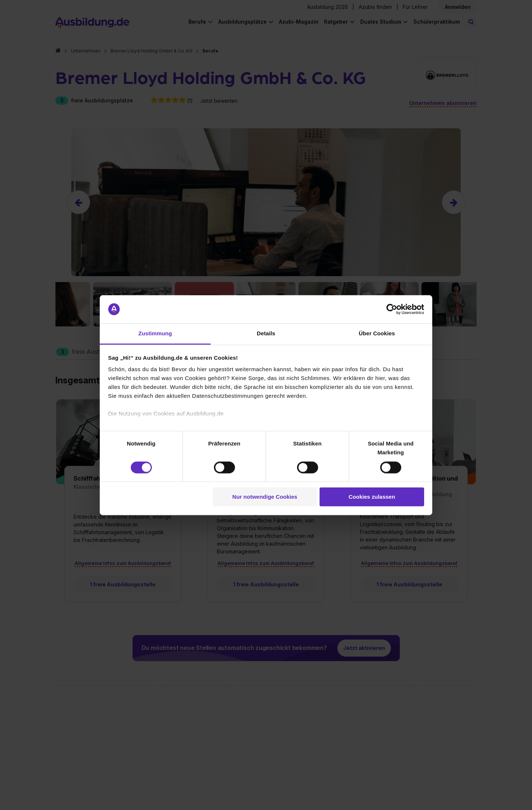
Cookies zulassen (372, 497)
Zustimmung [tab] (155, 334)
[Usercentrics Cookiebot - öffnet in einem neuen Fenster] (392, 309)
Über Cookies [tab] (377, 334)
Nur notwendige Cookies (265, 497)
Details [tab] (266, 334)
